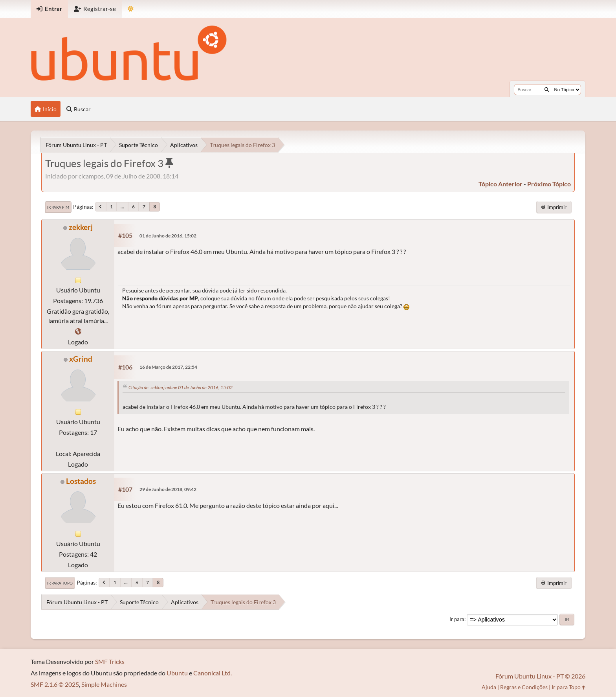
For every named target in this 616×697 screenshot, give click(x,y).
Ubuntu (177, 673)
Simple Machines (104, 684)
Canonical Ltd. (213, 673)
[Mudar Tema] (131, 9)
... (122, 207)
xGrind (81, 359)
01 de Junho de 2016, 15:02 (168, 236)
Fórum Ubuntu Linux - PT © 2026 (540, 676)
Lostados (81, 481)
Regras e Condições (524, 687)
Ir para (457, 619)
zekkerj (81, 227)
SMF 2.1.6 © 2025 (55, 684)
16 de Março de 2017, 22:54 (168, 367)
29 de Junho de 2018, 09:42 (168, 489)
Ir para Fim (58, 207)
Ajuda (489, 687)
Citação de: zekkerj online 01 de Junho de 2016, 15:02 (181, 387)
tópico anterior (500, 184)
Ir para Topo (60, 583)
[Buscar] (547, 90)
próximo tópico (549, 184)
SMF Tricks (110, 661)
